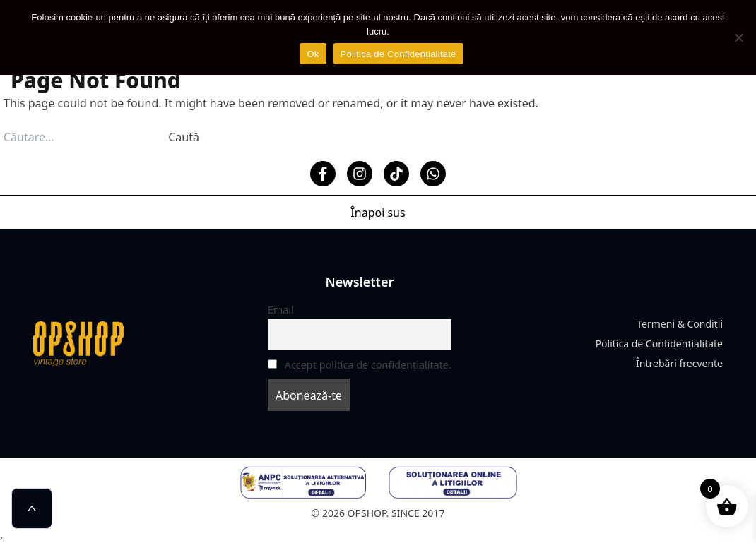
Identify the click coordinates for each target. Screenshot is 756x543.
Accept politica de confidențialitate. (368, 365)
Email (281, 310)
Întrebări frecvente (679, 363)
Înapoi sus (378, 213)
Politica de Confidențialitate (659, 344)
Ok (313, 54)
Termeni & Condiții (680, 324)
